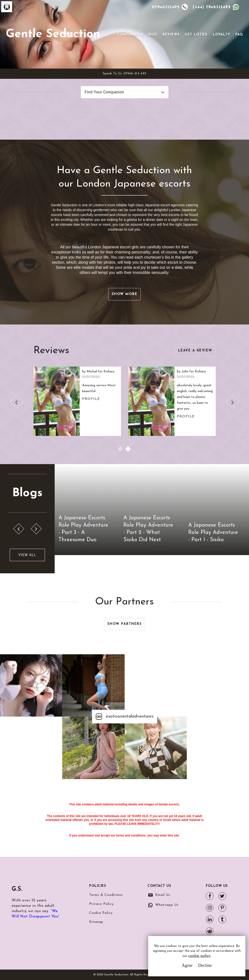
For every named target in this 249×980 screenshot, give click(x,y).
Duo (153, 35)
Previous (17, 402)
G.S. (19, 889)
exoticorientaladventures (125, 717)
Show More (125, 294)
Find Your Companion (104, 92)
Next (233, 402)
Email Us (163, 895)
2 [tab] (129, 450)
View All (27, 555)
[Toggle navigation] (110, 34)
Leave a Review (195, 351)
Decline (205, 965)
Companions (130, 35)
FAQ (239, 35)
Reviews (171, 35)
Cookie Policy (101, 913)
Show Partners (125, 624)
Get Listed (196, 35)
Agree (187, 965)
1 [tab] (121, 450)
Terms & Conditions (106, 895)
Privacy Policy (101, 904)
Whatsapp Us (167, 905)
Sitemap (96, 922)
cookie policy (199, 956)
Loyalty (222, 35)
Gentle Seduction (53, 34)
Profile (91, 399)
